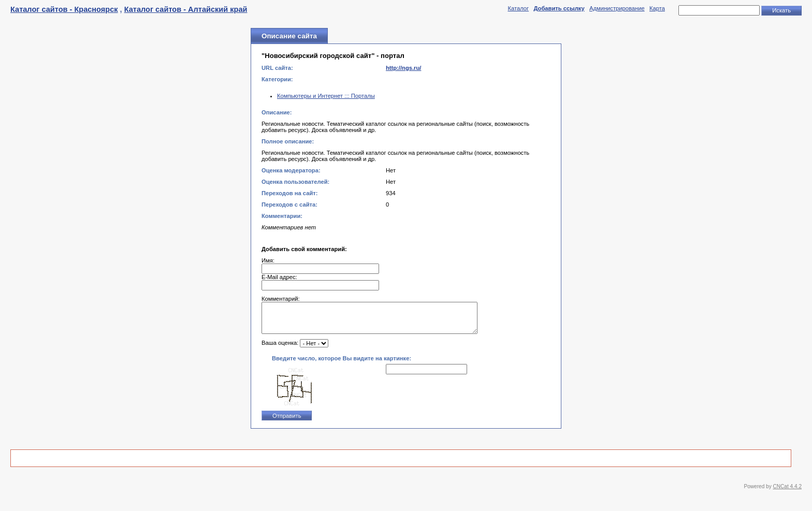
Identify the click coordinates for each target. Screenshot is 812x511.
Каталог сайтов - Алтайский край (186, 9)
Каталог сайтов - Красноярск (64, 9)
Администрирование (617, 8)
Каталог (518, 8)
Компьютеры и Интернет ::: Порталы (326, 96)
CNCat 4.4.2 (787, 493)
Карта (657, 8)
